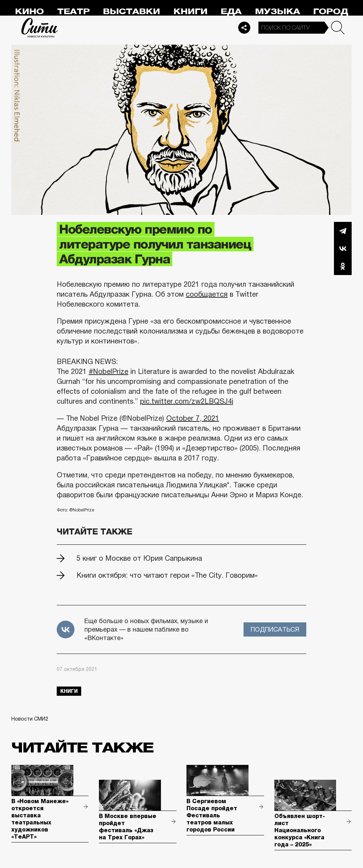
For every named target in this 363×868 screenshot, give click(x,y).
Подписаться (275, 629)
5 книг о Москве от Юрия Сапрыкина (139, 558)
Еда (231, 12)
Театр (73, 12)
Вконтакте (343, 248)
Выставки (131, 12)
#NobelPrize (108, 371)
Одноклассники (343, 266)
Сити (40, 28)
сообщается (207, 294)
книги (69, 691)
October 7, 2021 (193, 418)
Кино (29, 12)
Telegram (343, 231)
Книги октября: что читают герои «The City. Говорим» (167, 575)
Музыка (277, 12)
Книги (190, 12)
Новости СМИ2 (30, 719)
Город (331, 12)
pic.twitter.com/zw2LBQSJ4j (187, 401)
